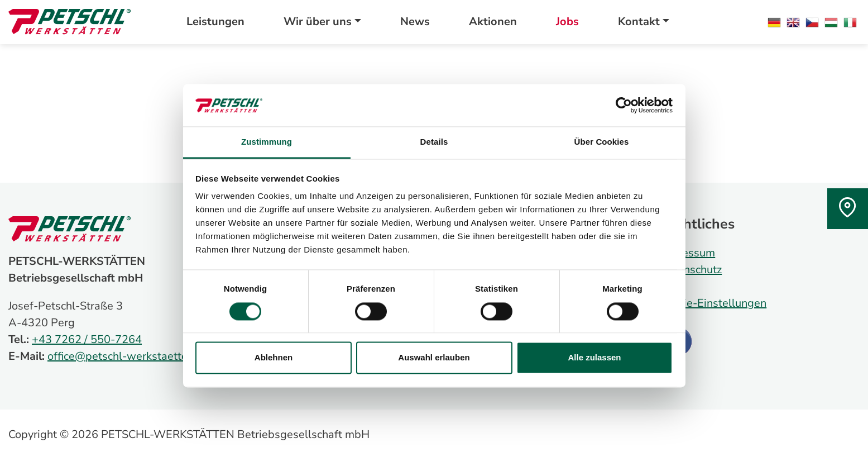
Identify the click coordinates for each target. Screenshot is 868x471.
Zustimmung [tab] (267, 142)
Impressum (687, 253)
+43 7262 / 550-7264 (87, 339)
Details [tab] (434, 142)
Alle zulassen (594, 358)
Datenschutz (690, 270)
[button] (322, 22)
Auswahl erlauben (434, 358)
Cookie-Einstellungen (713, 303)
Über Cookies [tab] (602, 142)
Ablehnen (274, 358)
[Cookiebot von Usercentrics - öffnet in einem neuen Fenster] (624, 105)
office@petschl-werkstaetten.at (127, 356)
